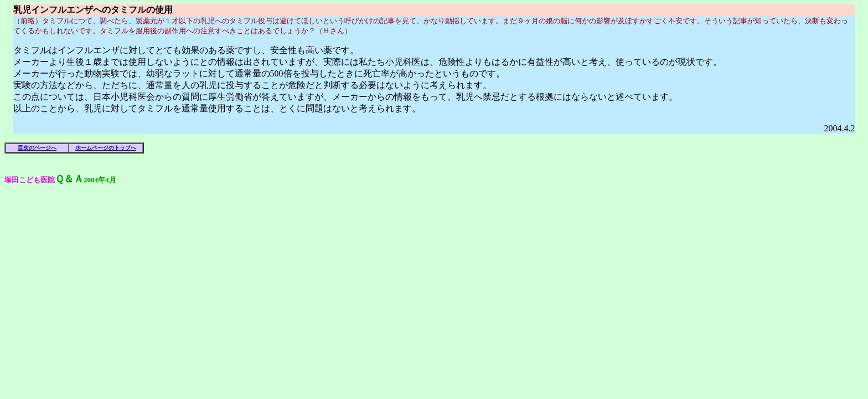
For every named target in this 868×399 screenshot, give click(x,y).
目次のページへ (37, 148)
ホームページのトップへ (106, 148)
